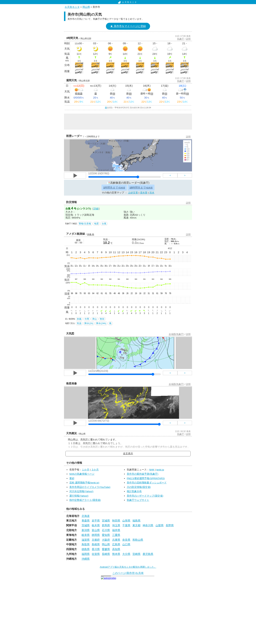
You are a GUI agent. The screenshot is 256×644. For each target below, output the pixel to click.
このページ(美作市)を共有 (128, 573)
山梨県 (160, 525)
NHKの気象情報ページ (82, 474)
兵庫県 (116, 540)
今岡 (87, 319)
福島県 (136, 521)
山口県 (126, 544)
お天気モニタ (127, 2)
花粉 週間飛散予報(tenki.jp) (84, 483)
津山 (94, 319)
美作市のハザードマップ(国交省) (145, 496)
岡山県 (86, 7)
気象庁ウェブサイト (138, 500)
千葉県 (126, 525)
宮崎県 (136, 554)
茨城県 (86, 525)
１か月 (86, 470)
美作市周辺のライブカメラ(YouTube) (90, 487)
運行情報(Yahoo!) (79, 496)
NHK (152, 470)
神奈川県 (148, 525)
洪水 (152, 193)
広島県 (116, 544)
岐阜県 (86, 535)
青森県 (86, 521)
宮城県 (106, 521)
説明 (188, 39)
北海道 (86, 516)
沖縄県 (86, 559)
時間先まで (114, 187)
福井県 (116, 530)
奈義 (79, 319)
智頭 (102, 319)
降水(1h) (89, 323)
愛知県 (106, 535)
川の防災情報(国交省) (139, 487)
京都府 (96, 540)
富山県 (96, 530)
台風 (104, 224)
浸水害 (144, 193)
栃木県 (96, 525)
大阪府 (106, 540)
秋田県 (116, 521)
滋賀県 (86, 540)
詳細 (96, 209)
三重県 (116, 535)
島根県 (96, 544)
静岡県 (96, 535)
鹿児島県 (148, 554)
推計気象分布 (134, 491)
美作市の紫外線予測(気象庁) (142, 474)
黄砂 (72, 478)
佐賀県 (96, 554)
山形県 (126, 521)
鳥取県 (86, 544)
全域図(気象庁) (176, 334)
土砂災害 (133, 193)
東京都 (136, 525)
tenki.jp (160, 470)
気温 (79, 323)
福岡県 (86, 554)
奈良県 (126, 540)
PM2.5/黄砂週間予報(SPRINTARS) (146, 478)
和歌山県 (138, 540)
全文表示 (128, 453)
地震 (96, 224)
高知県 (116, 549)
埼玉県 (116, 525)
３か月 (95, 470)
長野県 (170, 525)
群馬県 (106, 525)
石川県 (106, 530)
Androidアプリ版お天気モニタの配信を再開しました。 (128, 567)
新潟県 (86, 530)
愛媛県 (106, 549)
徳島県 (86, 549)
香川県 (96, 549)
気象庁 (181, 39)
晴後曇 (79, 94)
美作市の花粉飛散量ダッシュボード (147, 483)
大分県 (126, 554)
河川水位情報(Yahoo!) (81, 491)
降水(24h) (101, 323)
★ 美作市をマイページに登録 (128, 26)
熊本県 (116, 554)
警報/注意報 (85, 224)
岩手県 (96, 521)
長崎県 (106, 554)
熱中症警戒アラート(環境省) (85, 500)
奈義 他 (91, 234)
